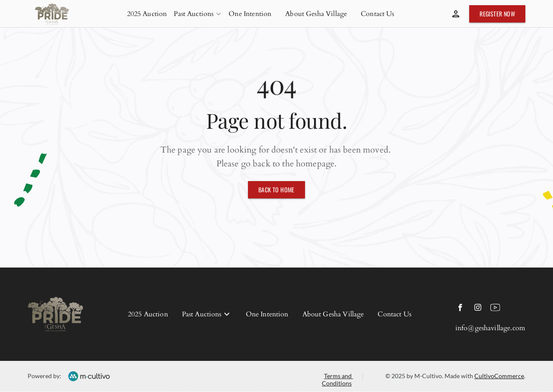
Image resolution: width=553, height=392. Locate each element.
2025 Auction (147, 14)
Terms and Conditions (337, 379)
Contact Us (378, 14)
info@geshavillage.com (490, 328)
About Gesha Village (316, 14)
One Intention (250, 14)
